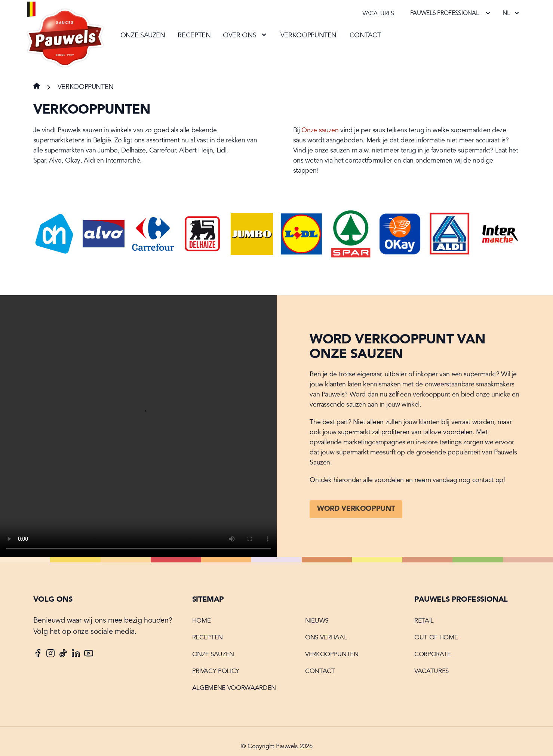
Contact (365, 36)
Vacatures (378, 14)
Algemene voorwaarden (234, 688)
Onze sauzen (143, 36)
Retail (424, 621)
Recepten (194, 36)
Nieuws (317, 621)
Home (202, 621)
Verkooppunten (308, 36)
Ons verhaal (326, 638)
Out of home (436, 638)
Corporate (433, 655)
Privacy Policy (216, 671)
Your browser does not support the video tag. (138, 426)
